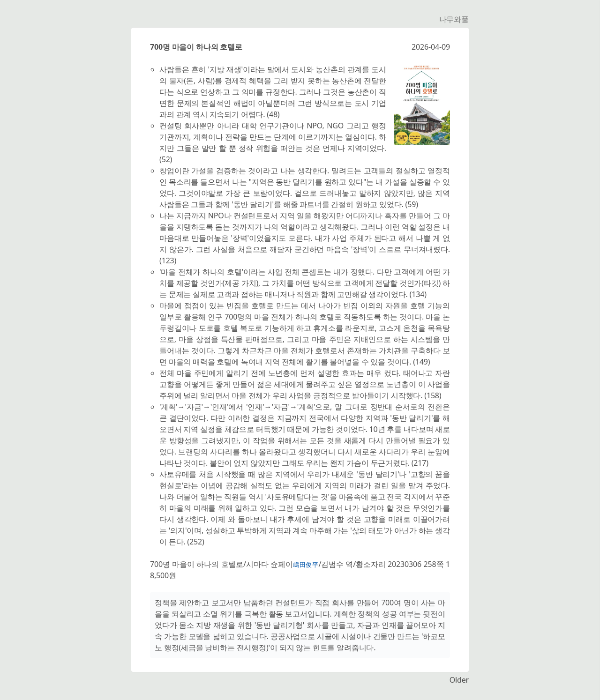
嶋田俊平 (306, 565)
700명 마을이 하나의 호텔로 (196, 47)
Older (459, 680)
